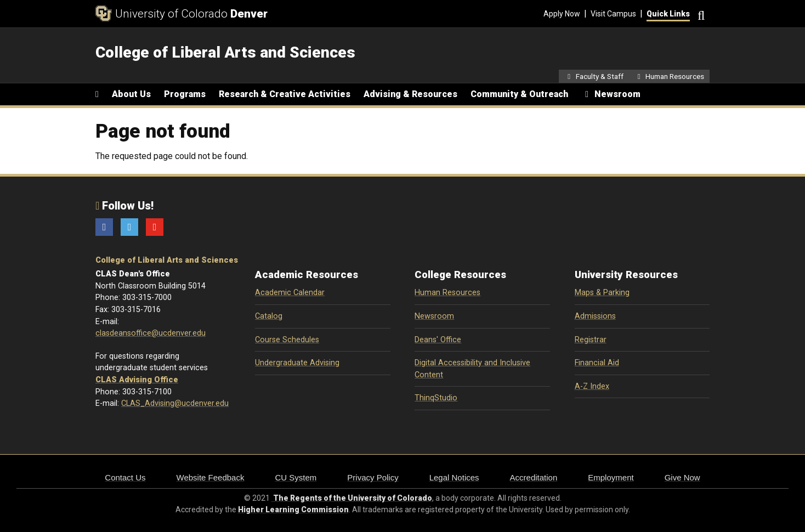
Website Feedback (211, 477)
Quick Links (668, 14)
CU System (296, 477)
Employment (611, 477)
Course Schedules (287, 340)
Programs (185, 94)
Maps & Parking (602, 293)
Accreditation (534, 477)
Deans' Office (438, 340)
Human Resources (447, 293)
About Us (131, 94)
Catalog (269, 316)
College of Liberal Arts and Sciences (167, 260)
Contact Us (125, 477)
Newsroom (434, 316)
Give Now (682, 477)
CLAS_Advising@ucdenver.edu (175, 403)
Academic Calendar (290, 293)
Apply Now (562, 14)
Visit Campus (613, 14)
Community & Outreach (519, 94)
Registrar (591, 340)
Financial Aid (597, 363)
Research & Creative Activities (285, 94)
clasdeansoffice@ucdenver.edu (151, 333)
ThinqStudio (436, 398)
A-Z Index (592, 386)
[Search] (700, 14)
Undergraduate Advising (297, 363)
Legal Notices (454, 477)
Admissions (595, 316)
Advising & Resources (410, 94)
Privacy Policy (373, 477)
